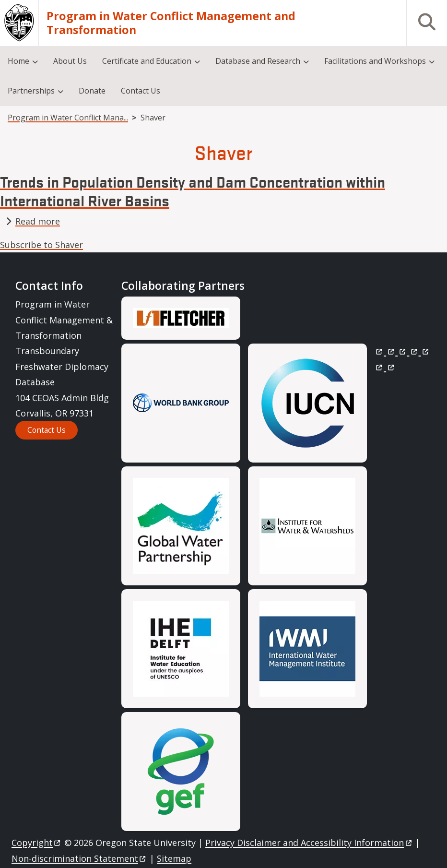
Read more (38, 221)
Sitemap (174, 858)
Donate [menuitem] (92, 91)
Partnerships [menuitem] (31, 91)
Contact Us (47, 430)
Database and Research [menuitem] (258, 61)
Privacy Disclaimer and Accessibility (309, 843)
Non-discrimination (79, 858)
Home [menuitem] (18, 61)
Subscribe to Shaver (41, 245)
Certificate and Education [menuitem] (147, 61)
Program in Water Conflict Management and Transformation (171, 23)
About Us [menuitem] (70, 61)
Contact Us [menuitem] (141, 91)
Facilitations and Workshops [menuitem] (375, 61)
